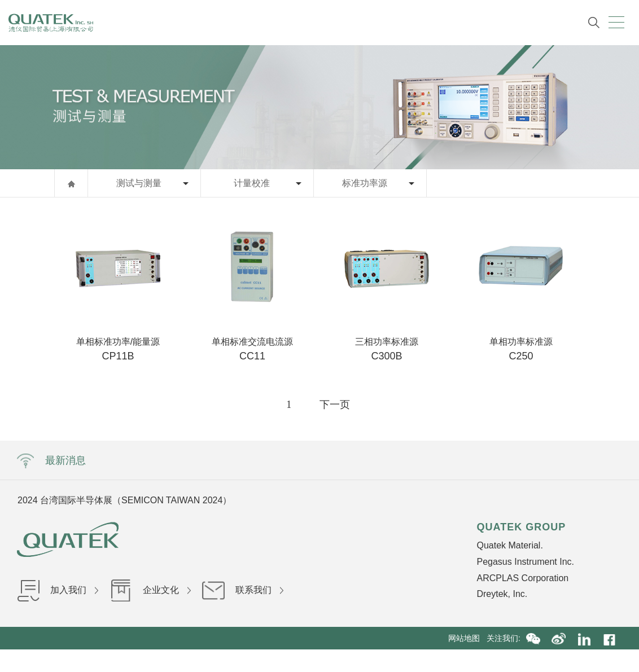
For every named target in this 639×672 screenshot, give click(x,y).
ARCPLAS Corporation (522, 578)
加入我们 (58, 590)
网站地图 (467, 638)
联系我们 (243, 590)
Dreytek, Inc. (502, 594)
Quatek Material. (509, 545)
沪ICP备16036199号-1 (315, 661)
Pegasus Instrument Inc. (525, 562)
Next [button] (497, 500)
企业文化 (150, 590)
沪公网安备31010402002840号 (415, 661)
